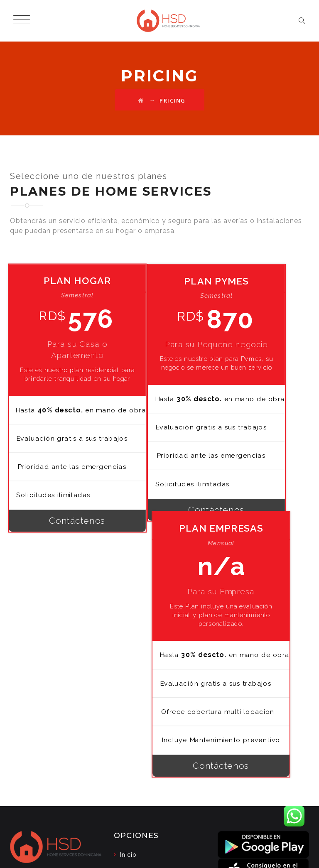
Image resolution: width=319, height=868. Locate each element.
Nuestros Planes (145, 689)
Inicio (128, 657)
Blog (127, 673)
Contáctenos (58, 570)
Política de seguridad (153, 706)
